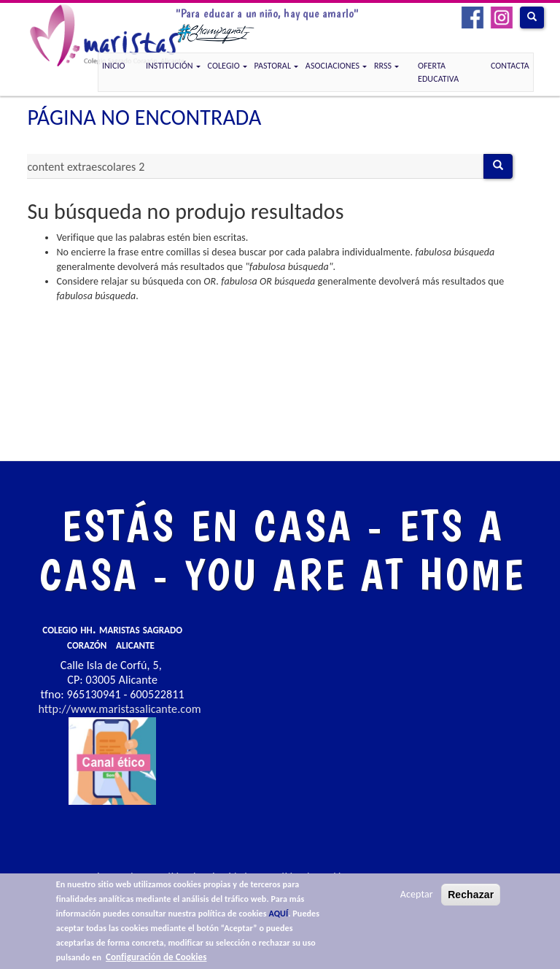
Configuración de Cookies (156, 957)
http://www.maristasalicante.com (119, 709)
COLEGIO (227, 66)
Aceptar (417, 894)
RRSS (386, 66)
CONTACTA (510, 66)
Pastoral (276, 66)
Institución (173, 66)
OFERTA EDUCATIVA (438, 72)
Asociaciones (336, 66)
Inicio (114, 66)
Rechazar (471, 895)
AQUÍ (278, 914)
